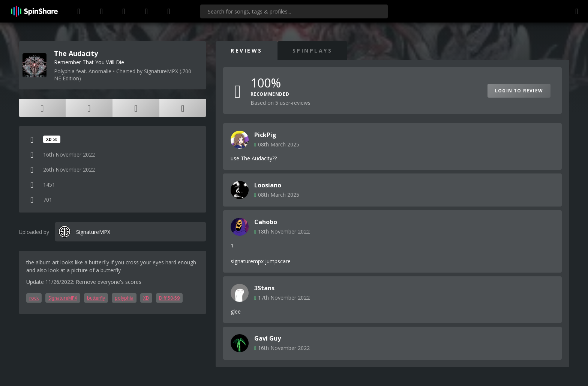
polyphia (124, 298)
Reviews (247, 51)
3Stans (264, 288)
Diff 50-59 (169, 298)
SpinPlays (313, 51)
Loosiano (268, 185)
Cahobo (266, 222)
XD (146, 298)
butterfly (96, 298)
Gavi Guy (268, 338)
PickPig (265, 135)
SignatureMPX (63, 298)
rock (34, 298)
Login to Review (519, 91)
